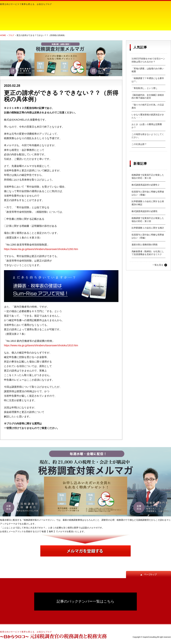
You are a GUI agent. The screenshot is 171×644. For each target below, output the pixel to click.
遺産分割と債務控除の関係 (145, 245)
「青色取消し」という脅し (145, 88)
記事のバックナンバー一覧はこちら (85, 601)
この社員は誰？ (139, 144)
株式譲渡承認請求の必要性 (145, 211)
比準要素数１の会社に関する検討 (148, 228)
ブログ (11, 35)
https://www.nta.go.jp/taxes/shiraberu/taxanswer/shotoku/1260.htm (41, 249)
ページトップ (148, 575)
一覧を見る (158, 265)
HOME (3, 35)
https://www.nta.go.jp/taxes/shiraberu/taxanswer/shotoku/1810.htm (41, 345)
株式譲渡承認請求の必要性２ (146, 185)
